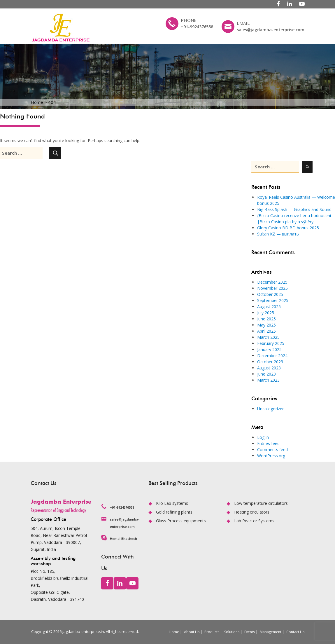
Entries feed (268, 443)
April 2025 (266, 331)
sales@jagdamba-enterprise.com (271, 30)
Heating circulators (252, 512)
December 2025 (272, 282)
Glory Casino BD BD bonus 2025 (288, 228)
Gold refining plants (174, 512)
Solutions (232, 632)
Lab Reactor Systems (254, 521)
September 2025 (273, 300)
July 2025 (266, 313)
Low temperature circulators (261, 503)
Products (212, 632)
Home (174, 632)
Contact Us (295, 632)
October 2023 (270, 362)
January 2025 (269, 349)
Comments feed (272, 450)
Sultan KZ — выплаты (278, 234)
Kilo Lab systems (172, 503)
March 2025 (268, 337)
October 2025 (270, 294)
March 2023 (268, 380)
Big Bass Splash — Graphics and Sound (294, 209)
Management (271, 632)
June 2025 (266, 319)
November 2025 (272, 288)
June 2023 (266, 374)
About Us (192, 632)
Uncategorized (271, 409)
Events (250, 632)
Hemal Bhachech (123, 539)
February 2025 (271, 343)
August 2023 (269, 368)
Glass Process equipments (181, 521)
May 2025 (266, 325)
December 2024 (272, 356)
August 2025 (269, 307)
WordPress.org (271, 456)
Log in (263, 437)
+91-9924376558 (197, 27)
